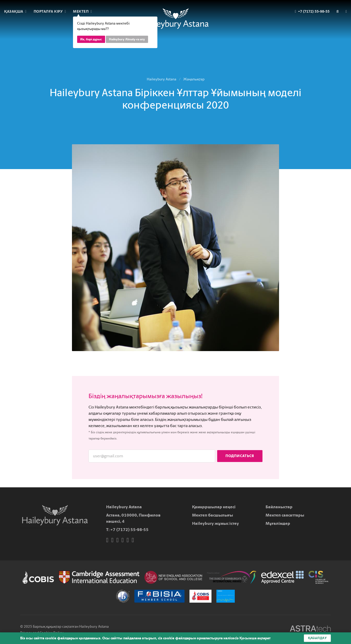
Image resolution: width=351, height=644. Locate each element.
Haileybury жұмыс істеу (215, 523)
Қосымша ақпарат (255, 638)
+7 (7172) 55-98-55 (129, 530)
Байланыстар (279, 507)
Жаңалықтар (194, 79)
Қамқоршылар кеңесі (214, 507)
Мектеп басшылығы (213, 515)
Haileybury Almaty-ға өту (127, 39)
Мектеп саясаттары (285, 515)
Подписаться (240, 456)
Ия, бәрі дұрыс (91, 39)
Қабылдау (317, 638)
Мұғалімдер (278, 523)
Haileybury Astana (162, 79)
